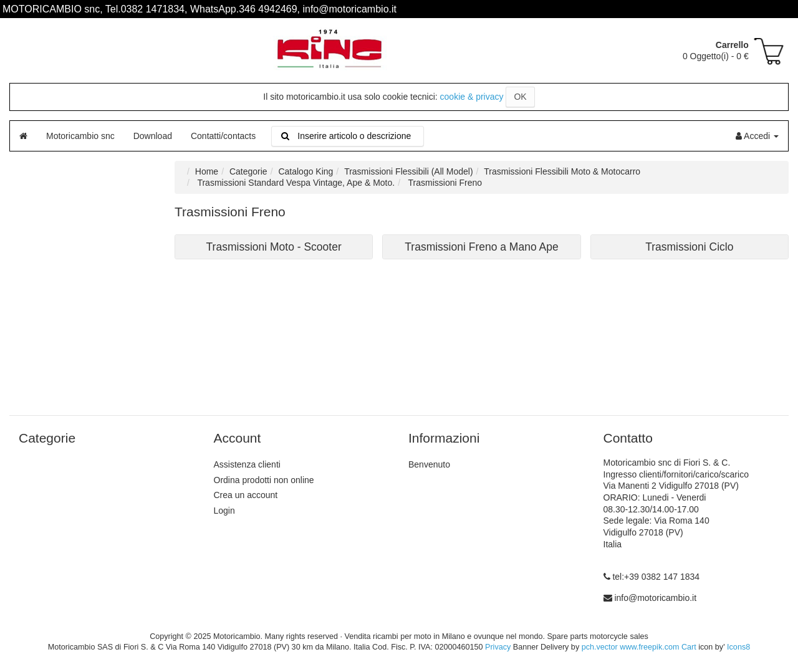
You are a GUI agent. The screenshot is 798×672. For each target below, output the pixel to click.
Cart (689, 647)
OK (520, 97)
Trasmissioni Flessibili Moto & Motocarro (562, 171)
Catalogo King (305, 171)
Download (153, 136)
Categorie (248, 171)
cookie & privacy (472, 97)
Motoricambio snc (80, 136)
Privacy (498, 647)
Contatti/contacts (223, 136)
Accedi (757, 136)
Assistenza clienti (247, 464)
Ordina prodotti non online (264, 480)
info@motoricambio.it (655, 598)
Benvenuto (429, 464)
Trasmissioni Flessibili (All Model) (408, 171)
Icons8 (738, 647)
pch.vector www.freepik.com (631, 647)
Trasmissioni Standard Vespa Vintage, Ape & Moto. (295, 183)
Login (224, 511)
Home (207, 171)
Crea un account (246, 495)
